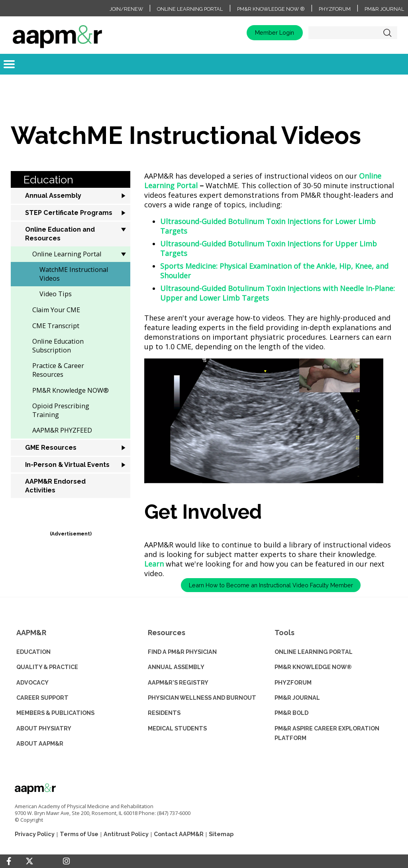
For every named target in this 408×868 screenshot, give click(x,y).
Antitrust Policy (126, 834)
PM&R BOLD (291, 713)
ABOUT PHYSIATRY (44, 728)
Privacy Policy (35, 834)
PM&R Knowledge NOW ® (271, 9)
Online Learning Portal (190, 9)
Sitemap (221, 834)
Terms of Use (79, 834)
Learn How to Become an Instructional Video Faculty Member (271, 585)
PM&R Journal (384, 9)
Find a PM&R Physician (182, 652)
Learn (154, 564)
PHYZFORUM (293, 682)
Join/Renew (126, 9)
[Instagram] (66, 861)
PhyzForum (335, 9)
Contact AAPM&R (179, 834)
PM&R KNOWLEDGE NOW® (313, 667)
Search (387, 33)
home (57, 33)
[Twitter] (29, 861)
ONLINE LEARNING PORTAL (314, 652)
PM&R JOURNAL (297, 698)
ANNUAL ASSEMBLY (176, 667)
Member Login (275, 32)
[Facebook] (9, 861)
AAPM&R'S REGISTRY (178, 682)
